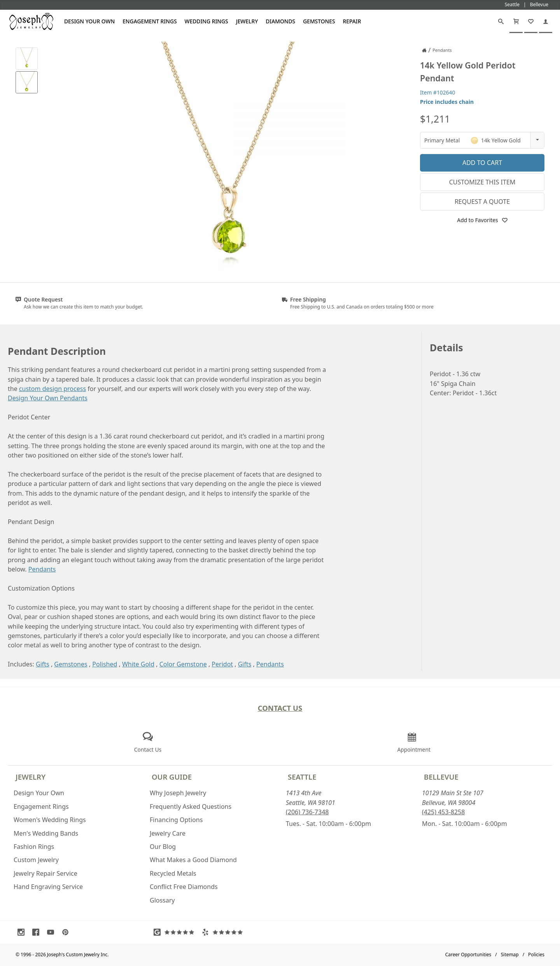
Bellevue (441, 777)
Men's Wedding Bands (46, 833)
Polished (105, 664)
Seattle (302, 777)
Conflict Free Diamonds (184, 887)
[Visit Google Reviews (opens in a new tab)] (176, 932)
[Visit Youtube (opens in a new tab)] (52, 932)
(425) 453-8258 (443, 812)
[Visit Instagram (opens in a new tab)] (23, 932)
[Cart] (516, 21)
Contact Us (280, 708)
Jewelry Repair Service (45, 873)
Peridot (222, 664)
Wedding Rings (206, 21)
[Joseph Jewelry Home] (424, 50)
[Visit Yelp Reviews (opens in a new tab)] (224, 932)
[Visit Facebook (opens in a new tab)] (38, 932)
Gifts (43, 664)
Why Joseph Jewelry (178, 793)
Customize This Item (482, 182)
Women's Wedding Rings (50, 820)
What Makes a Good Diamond (193, 860)
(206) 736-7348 (307, 812)
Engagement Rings (150, 21)
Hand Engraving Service (48, 887)
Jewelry (247, 21)
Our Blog (163, 847)
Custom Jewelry (36, 860)
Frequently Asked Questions (191, 806)
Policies (536, 955)
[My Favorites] (531, 21)
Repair (352, 21)
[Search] (501, 21)
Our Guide (172, 777)
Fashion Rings (34, 847)
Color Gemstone (183, 664)
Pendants (42, 569)
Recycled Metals (173, 873)
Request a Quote (482, 202)
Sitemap (510, 955)
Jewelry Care (168, 833)
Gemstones (319, 21)
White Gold (138, 664)
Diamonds (280, 21)
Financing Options (176, 820)
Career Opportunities (468, 955)
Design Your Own (89, 21)
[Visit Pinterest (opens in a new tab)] (67, 932)
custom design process (52, 389)
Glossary (162, 900)
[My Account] (546, 21)
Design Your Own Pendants (48, 398)
